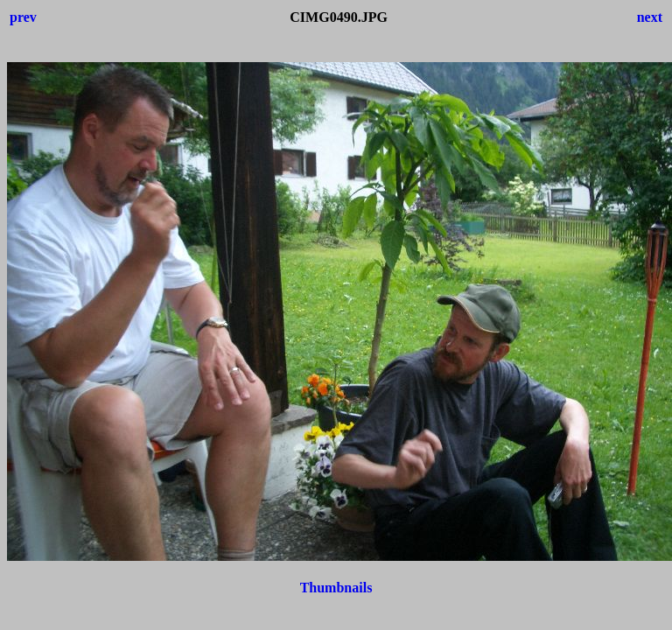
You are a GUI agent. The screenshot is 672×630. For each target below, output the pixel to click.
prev (23, 17)
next (650, 17)
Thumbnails (336, 588)
